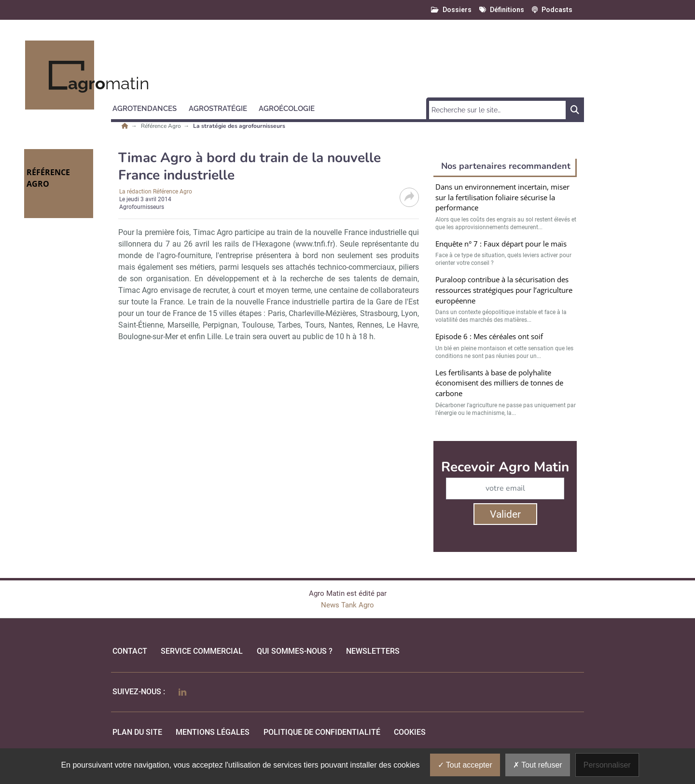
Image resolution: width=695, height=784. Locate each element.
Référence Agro (162, 126)
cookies (410, 732)
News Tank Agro (347, 605)
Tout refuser (538, 765)
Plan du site (137, 732)
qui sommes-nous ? (295, 651)
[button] (149, 107)
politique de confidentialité (322, 732)
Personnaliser (607, 765)
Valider (505, 514)
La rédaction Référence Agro (156, 192)
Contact (130, 651)
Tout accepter (465, 765)
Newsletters (373, 651)
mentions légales (213, 732)
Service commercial (202, 651)
